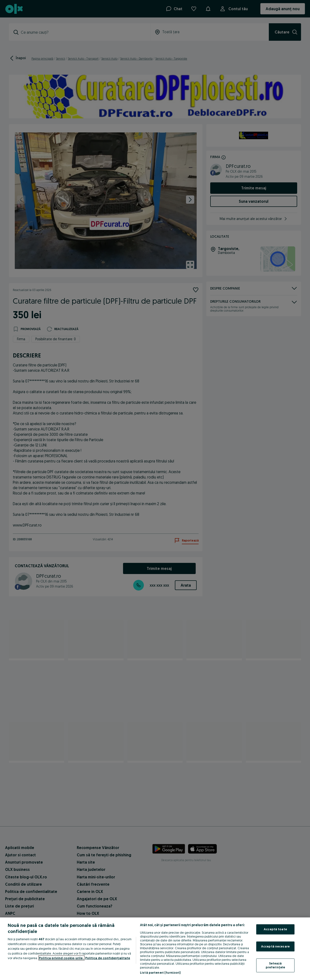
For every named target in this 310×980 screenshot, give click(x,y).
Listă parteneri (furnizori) (160, 972)
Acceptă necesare (275, 946)
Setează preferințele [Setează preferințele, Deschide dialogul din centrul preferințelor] (275, 965)
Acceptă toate (275, 929)
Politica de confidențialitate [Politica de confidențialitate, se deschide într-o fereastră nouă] (108, 958)
